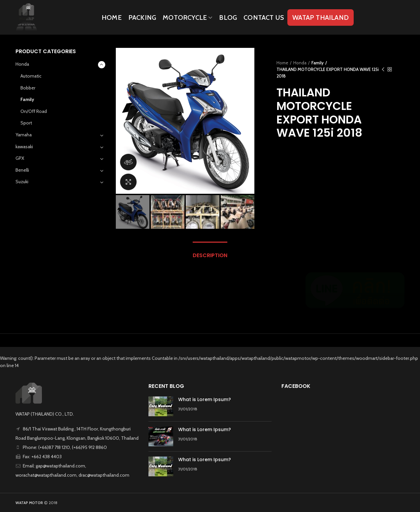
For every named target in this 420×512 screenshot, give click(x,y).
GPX (20, 158)
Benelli (22, 170)
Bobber (28, 88)
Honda (300, 63)
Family (318, 63)
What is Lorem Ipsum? (205, 399)
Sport (26, 123)
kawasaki (24, 147)
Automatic (31, 76)
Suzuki (22, 182)
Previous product (383, 70)
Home (282, 63)
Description (210, 255)
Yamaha (24, 135)
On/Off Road (34, 111)
